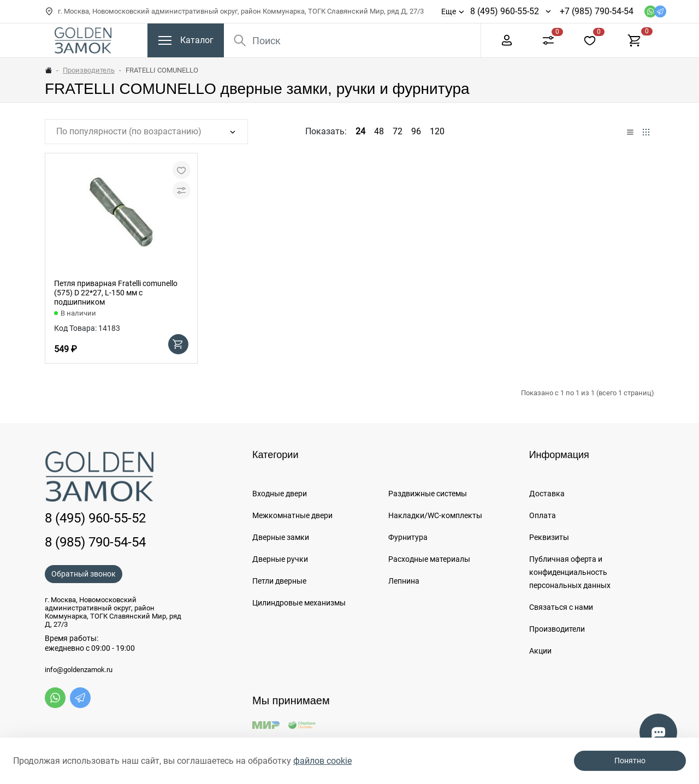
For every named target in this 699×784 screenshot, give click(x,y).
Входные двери (280, 494)
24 (360, 131)
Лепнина (404, 581)
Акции (540, 651)
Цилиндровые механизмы (299, 603)
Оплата (543, 515)
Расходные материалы (429, 559)
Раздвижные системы (428, 494)
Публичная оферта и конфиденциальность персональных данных (570, 572)
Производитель (89, 70)
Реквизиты (549, 537)
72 (398, 131)
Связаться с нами (561, 607)
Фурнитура (408, 537)
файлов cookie (322, 761)
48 (379, 131)
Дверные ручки (280, 559)
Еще (449, 11)
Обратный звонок (84, 574)
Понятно (630, 761)
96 (416, 131)
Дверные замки (281, 537)
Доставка (547, 494)
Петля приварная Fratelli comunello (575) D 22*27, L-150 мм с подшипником (116, 293)
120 (437, 131)
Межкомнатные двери (292, 515)
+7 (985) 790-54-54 (597, 11)
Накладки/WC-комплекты (435, 515)
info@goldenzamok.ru (79, 670)
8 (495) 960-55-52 (505, 11)
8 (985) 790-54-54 (95, 542)
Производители (557, 629)
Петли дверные (279, 581)
